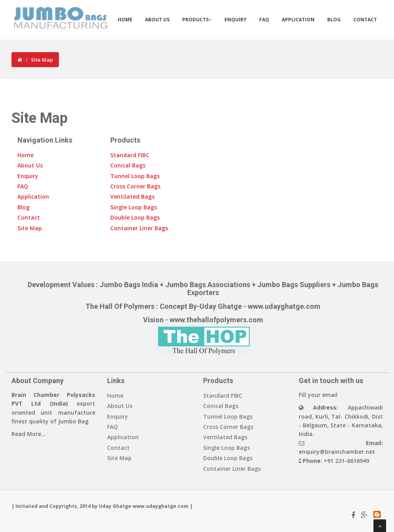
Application (298, 20)
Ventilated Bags (132, 196)
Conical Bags (128, 165)
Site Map (42, 60)
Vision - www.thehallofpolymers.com (203, 320)
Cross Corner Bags (135, 186)
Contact (365, 20)
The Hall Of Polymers (120, 306)
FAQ (264, 20)
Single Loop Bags (134, 207)
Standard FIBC (130, 155)
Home (125, 20)
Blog (334, 20)
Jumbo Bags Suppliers (294, 285)
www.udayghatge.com (160, 506)
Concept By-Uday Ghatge (201, 306)
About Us (157, 20)
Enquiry (236, 20)
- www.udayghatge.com (281, 306)
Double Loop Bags (135, 217)
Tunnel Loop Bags (135, 176)
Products (197, 20)
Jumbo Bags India (130, 285)
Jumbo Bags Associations (208, 285)
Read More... (29, 434)
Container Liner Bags (139, 228)
